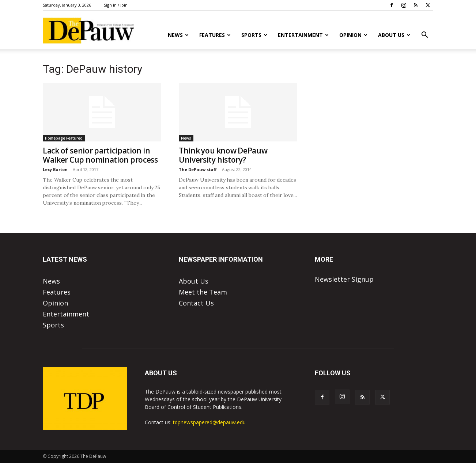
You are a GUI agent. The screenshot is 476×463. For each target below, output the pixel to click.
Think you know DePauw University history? (223, 155)
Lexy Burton (55, 169)
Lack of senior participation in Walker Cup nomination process (100, 155)
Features (215, 35)
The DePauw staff (198, 169)
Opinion (353, 35)
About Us (394, 35)
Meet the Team (203, 292)
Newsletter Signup (344, 279)
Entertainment (303, 35)
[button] (424, 35)
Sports (254, 35)
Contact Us (196, 303)
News (178, 35)
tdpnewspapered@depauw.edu (209, 422)
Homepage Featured (64, 138)
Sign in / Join (116, 5)
